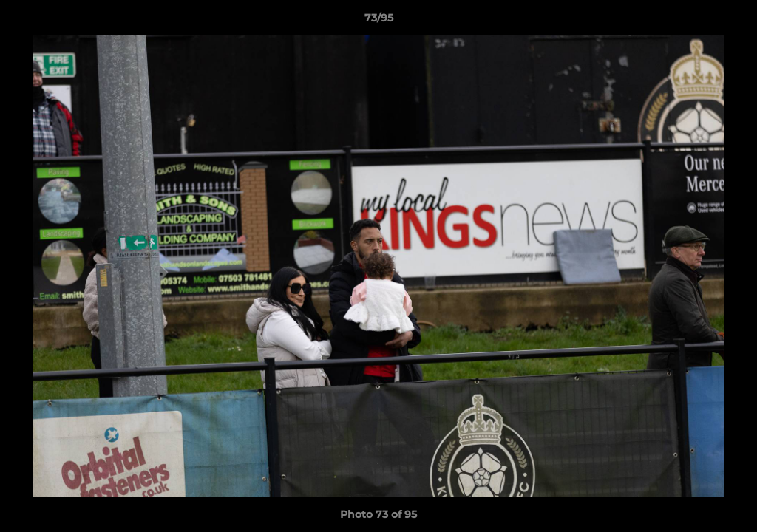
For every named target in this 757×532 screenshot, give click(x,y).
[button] (730, 21)
